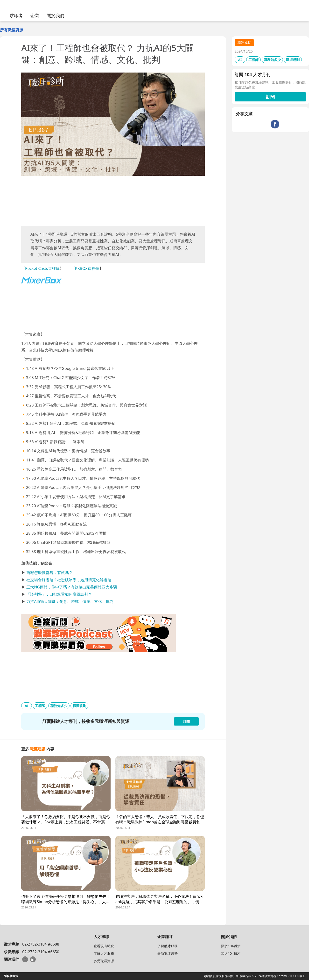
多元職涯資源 (104, 961)
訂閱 (270, 97)
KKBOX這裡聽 (87, 268)
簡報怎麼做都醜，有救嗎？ (49, 573)
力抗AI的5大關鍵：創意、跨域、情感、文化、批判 (70, 601)
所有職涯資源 (12, 30)
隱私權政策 (11, 976)
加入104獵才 (231, 953)
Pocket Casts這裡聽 (42, 268)
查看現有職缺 (104, 946)
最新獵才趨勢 (168, 953)
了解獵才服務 (168, 946)
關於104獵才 (231, 946)
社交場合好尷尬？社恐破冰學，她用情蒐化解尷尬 (69, 580)
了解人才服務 (104, 953)
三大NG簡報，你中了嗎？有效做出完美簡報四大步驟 (72, 587)
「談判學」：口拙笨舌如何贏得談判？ (59, 594)
